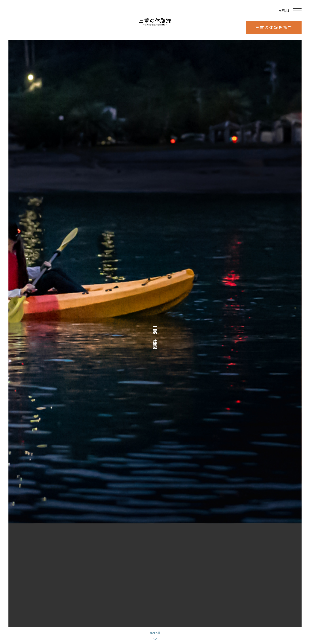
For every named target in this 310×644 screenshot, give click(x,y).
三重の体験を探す (274, 27)
